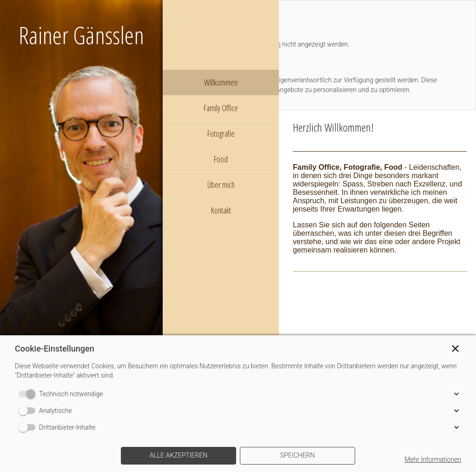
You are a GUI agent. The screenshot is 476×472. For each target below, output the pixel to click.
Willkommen (221, 82)
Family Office (221, 108)
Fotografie (221, 133)
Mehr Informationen (433, 459)
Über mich (221, 185)
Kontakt (221, 210)
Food (221, 159)
